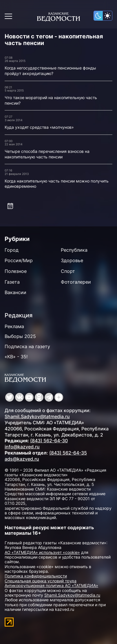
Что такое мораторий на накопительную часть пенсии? (51, 100)
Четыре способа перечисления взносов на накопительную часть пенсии (47, 154)
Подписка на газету (27, 346)
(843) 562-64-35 (68, 453)
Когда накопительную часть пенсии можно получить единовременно (57, 184)
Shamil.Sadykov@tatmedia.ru (37, 416)
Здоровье (72, 260)
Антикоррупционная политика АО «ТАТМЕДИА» (51, 585)
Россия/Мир (19, 260)
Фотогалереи (76, 282)
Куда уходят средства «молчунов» (39, 127)
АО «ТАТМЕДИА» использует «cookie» (42, 552)
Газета (12, 282)
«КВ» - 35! (16, 357)
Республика (74, 250)
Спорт (68, 271)
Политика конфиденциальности (36, 576)
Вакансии (15, 292)
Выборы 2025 (20, 336)
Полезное (16, 271)
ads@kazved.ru (22, 459)
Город (12, 250)
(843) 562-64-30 (49, 441)
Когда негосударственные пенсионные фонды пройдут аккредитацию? (50, 71)
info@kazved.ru (22, 447)
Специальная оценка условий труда (41, 581)
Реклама (14, 326)
